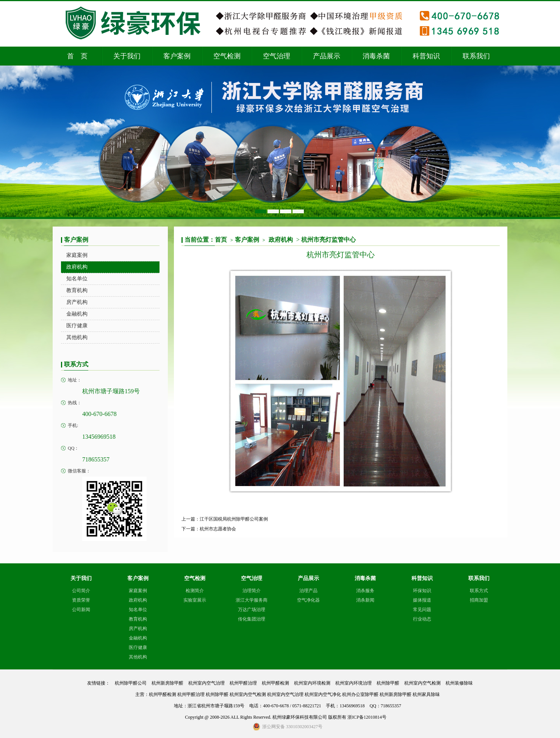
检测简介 (195, 591)
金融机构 (138, 638)
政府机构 (281, 240)
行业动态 (422, 619)
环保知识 (422, 591)
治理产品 (308, 591)
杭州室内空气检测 (422, 683)
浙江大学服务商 (252, 600)
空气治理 (277, 56)
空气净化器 (308, 600)
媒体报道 (422, 600)
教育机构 (138, 619)
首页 (224, 240)
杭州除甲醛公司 (131, 683)
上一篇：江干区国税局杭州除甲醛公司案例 (225, 519)
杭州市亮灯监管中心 (328, 240)
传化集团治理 (252, 619)
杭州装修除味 (459, 683)
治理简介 (252, 591)
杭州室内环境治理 (354, 683)
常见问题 (422, 610)
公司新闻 (81, 610)
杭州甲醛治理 (243, 683)
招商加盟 (479, 600)
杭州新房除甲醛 (167, 683)
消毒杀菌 (376, 56)
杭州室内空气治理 (206, 683)
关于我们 (127, 56)
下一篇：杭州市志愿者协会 (209, 529)
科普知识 (426, 56)
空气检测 (227, 56)
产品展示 (327, 56)
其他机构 (138, 657)
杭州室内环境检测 (312, 683)
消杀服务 (365, 591)
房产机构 (138, 629)
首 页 (77, 56)
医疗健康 (138, 647)
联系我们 (476, 56)
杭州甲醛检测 (275, 683)
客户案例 (177, 56)
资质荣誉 (81, 600)
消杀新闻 (365, 600)
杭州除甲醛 (388, 683)
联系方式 (479, 591)
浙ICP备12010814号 (367, 717)
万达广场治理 (252, 610)
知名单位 (138, 610)
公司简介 (81, 591)
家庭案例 (138, 591)
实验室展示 (195, 600)
